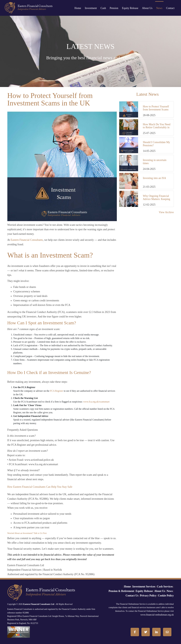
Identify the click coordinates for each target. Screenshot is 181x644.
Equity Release (130, 8)
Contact (170, 8)
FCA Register (57, 391)
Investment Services (144, 587)
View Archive (166, 212)
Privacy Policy (148, 596)
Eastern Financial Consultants (27, 240)
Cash (103, 8)
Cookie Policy (166, 596)
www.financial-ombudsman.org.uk (157, 615)
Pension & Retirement (121, 591)
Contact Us (132, 596)
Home (78, 8)
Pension (114, 8)
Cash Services (165, 587)
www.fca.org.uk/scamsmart (96, 402)
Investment (91, 8)
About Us (147, 8)
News (159, 8)
